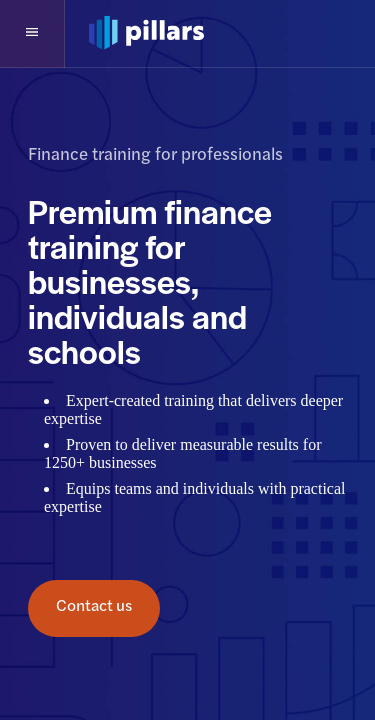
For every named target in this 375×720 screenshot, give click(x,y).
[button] (32, 34)
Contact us (94, 608)
